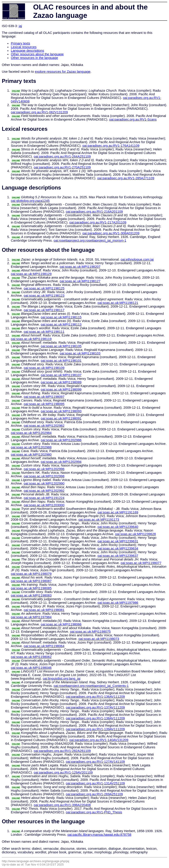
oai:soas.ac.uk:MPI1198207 (80, 267)
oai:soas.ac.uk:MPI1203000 (44, 505)
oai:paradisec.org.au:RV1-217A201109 (98, 222)
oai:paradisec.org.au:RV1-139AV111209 (95, 729)
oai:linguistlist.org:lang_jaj (62, 679)
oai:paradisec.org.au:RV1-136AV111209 (95, 697)
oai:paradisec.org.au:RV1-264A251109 (62, 156)
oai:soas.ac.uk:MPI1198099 (61, 390)
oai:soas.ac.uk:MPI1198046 (31, 668)
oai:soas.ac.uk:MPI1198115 (61, 317)
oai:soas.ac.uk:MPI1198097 (44, 397)
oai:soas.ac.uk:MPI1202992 (44, 491)
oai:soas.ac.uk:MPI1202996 (44, 469)
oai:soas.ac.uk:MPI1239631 (118, 541)
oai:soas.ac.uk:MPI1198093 (61, 411)
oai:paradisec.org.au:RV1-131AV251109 (95, 783)
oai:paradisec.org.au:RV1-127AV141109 (95, 762)
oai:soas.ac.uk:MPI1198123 (44, 296)
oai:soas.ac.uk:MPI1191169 (118, 512)
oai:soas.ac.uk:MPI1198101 (61, 361)
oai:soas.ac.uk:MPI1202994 (61, 462)
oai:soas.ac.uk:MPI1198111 (44, 332)
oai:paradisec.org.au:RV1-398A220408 (62, 805)
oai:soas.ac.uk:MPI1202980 (31, 455)
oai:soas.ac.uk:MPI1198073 (99, 639)
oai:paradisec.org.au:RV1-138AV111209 (95, 718)
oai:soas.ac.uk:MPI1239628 (136, 534)
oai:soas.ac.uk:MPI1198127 (80, 281)
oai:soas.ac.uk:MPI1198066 (61, 624)
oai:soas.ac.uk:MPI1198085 (31, 588)
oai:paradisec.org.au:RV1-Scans (133, 119)
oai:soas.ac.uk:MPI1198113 (61, 324)
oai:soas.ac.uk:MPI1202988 (31, 447)
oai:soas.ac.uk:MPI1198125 (44, 288)
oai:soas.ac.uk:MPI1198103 (80, 353)
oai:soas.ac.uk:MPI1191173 (99, 520)
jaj (20, 26)
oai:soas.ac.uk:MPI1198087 (31, 581)
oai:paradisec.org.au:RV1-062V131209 (39, 112)
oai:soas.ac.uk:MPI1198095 (44, 404)
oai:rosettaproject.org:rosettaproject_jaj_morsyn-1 (90, 240)
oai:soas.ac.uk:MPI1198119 (31, 339)
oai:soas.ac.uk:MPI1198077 (141, 563)
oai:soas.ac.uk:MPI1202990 (44, 483)
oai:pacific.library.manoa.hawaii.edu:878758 (99, 835)
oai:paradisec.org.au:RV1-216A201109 (94, 212)
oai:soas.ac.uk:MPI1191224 (44, 498)
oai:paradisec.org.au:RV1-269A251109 (94, 794)
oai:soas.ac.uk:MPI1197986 (118, 603)
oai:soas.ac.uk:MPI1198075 (90, 632)
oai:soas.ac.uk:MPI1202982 (44, 426)
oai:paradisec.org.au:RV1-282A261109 (62, 751)
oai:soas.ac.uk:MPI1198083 (31, 595)
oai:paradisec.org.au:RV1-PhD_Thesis (94, 812)
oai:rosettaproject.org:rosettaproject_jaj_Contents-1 (91, 686)
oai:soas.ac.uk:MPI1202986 (61, 440)
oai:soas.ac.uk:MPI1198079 (31, 574)
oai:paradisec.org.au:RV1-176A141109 (111, 146)
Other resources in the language (34, 58)
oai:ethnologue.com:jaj (137, 259)
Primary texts (21, 43)
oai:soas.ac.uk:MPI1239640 (118, 527)
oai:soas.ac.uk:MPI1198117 (44, 310)
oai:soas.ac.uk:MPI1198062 (31, 657)
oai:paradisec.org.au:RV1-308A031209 (111, 233)
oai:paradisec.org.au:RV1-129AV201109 (63, 772)
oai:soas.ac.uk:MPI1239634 (118, 548)
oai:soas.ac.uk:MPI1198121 (118, 303)
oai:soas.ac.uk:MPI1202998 (44, 476)
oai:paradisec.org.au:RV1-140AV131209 (99, 740)
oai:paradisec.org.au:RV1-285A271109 (126, 178)
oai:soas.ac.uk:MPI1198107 (61, 375)
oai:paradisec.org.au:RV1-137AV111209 (95, 707)
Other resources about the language (37, 54)
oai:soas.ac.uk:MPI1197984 (31, 617)
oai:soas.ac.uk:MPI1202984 (31, 433)
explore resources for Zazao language (63, 72)
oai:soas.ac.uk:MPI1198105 (61, 346)
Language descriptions (27, 51)
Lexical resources (24, 47)
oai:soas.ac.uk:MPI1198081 (44, 610)
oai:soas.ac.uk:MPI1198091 (61, 418)
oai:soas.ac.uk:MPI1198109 (44, 368)
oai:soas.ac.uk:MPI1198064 (44, 646)
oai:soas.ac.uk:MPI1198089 (61, 382)
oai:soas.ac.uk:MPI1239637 (118, 556)
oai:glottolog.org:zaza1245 (30, 201)
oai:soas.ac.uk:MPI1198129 (31, 274)
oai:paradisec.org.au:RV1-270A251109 (62, 167)
